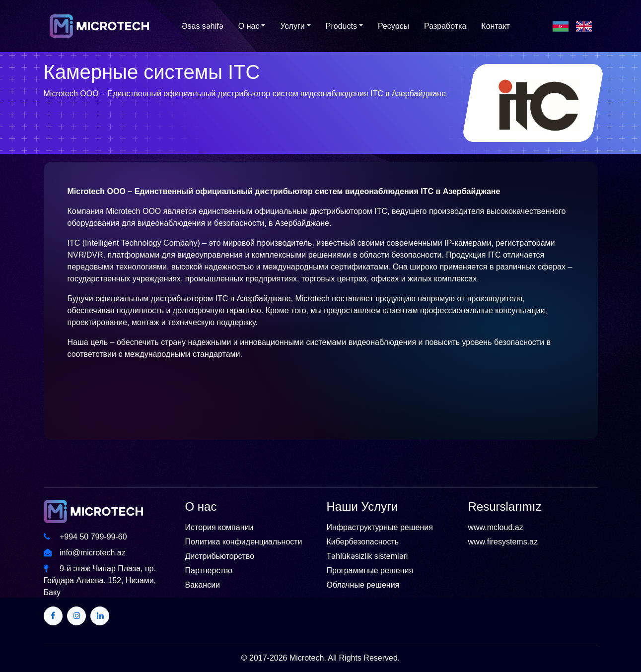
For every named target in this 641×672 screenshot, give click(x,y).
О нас (249, 26)
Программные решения (370, 571)
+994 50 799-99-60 (85, 537)
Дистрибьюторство (220, 556)
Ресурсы (393, 26)
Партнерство (209, 571)
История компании (219, 527)
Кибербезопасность (363, 542)
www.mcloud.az (496, 527)
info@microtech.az (85, 553)
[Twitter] (53, 616)
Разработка (445, 26)
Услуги (292, 26)
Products (341, 26)
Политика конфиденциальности (244, 542)
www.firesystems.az (503, 542)
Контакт (496, 26)
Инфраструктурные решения (380, 527)
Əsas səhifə (203, 26)
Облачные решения (363, 585)
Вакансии (203, 585)
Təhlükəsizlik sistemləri (367, 556)
